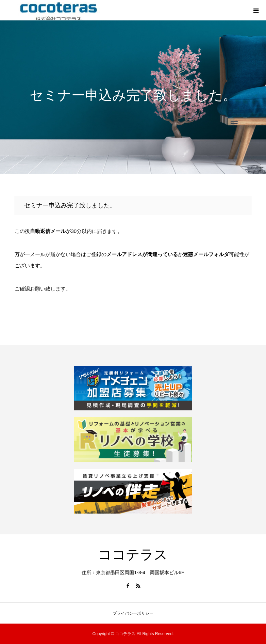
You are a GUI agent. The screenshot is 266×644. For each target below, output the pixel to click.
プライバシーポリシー (133, 613)
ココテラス (133, 555)
